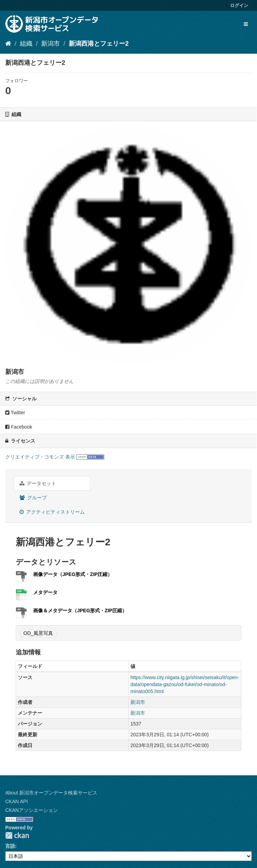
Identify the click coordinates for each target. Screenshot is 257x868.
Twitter (15, 413)
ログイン (239, 5)
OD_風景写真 (38, 633)
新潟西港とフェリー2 (99, 44)
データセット (38, 483)
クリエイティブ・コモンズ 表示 (40, 457)
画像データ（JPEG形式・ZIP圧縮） (73, 574)
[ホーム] (8, 44)
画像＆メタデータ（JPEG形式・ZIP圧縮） (80, 610)
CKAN (17, 835)
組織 (26, 44)
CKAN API (17, 801)
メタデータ (45, 592)
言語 (10, 846)
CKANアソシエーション (32, 810)
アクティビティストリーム (52, 512)
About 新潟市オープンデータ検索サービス (51, 793)
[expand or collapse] (246, 24)
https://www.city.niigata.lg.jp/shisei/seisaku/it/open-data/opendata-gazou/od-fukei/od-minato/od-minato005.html (185, 684)
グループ (33, 498)
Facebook (19, 427)
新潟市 (51, 44)
